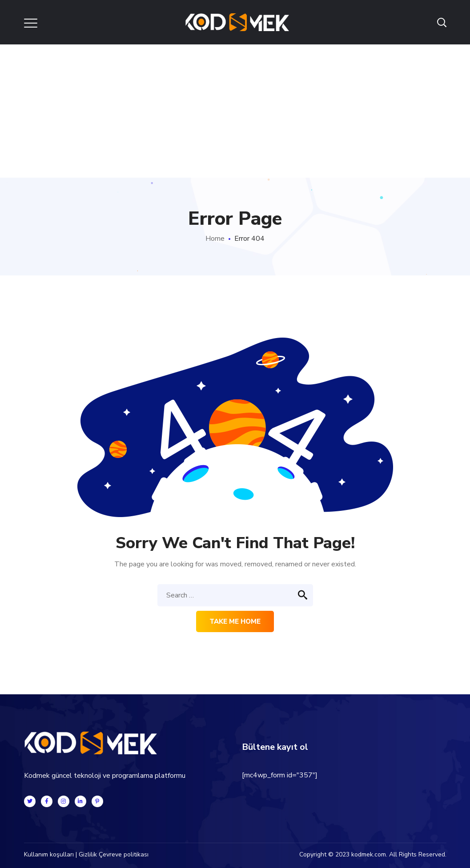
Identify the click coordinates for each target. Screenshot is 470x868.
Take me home (235, 621)
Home (215, 239)
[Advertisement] (235, 111)
